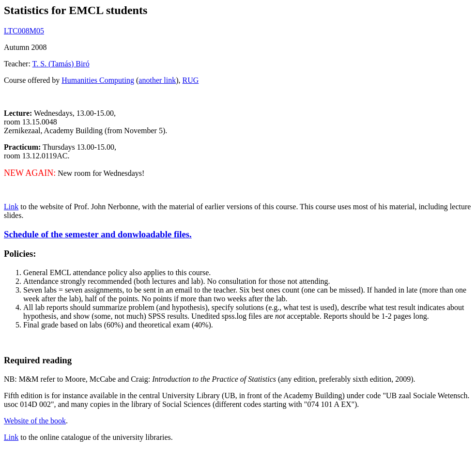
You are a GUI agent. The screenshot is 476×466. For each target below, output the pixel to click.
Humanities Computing (98, 80)
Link (11, 207)
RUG (191, 80)
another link (157, 80)
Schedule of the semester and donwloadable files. (98, 234)
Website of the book (35, 421)
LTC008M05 (24, 31)
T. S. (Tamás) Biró (61, 64)
